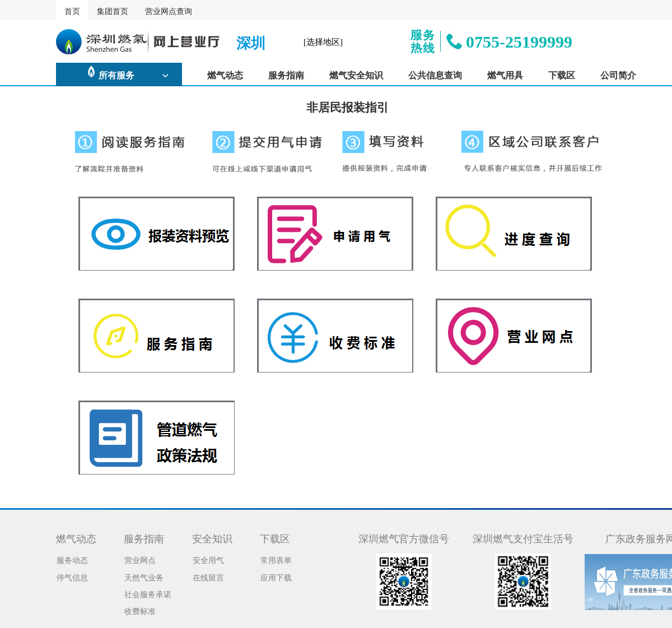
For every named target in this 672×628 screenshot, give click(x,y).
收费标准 (140, 610)
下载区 (275, 537)
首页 (72, 10)
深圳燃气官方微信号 (404, 537)
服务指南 (144, 537)
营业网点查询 (169, 10)
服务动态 (72, 559)
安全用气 (208, 559)
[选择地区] (323, 41)
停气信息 (72, 576)
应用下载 (276, 576)
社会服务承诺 (148, 593)
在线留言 (208, 576)
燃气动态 (76, 537)
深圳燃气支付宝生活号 (523, 537)
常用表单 (276, 559)
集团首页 (113, 10)
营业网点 (140, 559)
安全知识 (212, 537)
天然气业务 (144, 576)
